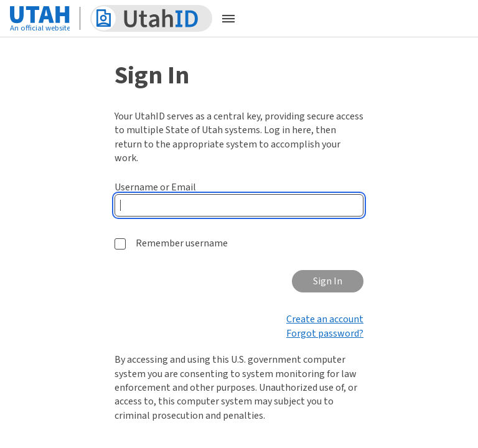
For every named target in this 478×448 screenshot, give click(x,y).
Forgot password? (325, 334)
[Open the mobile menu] (228, 19)
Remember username (182, 243)
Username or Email (155, 187)
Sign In (328, 281)
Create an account (325, 319)
